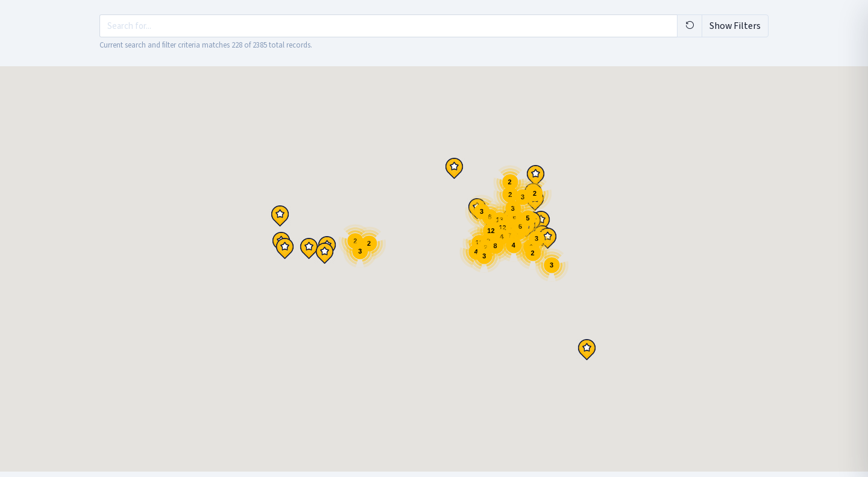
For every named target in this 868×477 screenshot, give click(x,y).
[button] (285, 248)
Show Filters (735, 26)
